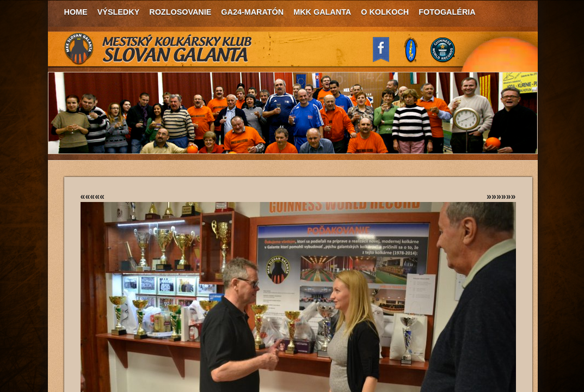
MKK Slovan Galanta (158, 49)
